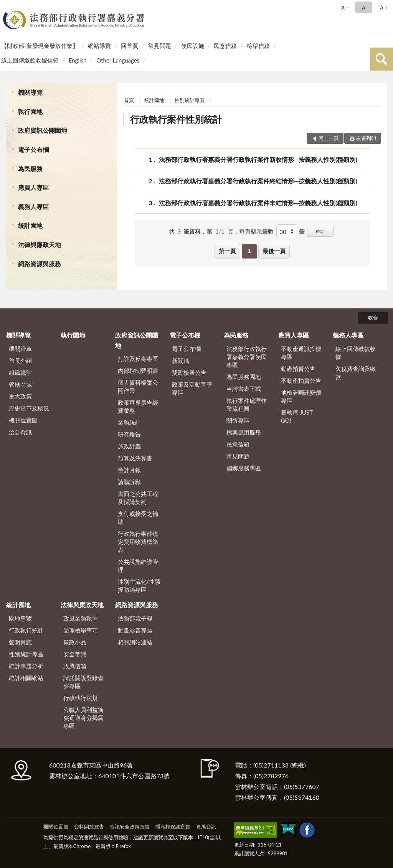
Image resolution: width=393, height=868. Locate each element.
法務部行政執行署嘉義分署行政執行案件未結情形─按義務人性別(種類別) (258, 203)
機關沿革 (20, 349)
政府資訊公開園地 (43, 130)
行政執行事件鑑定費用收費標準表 (138, 542)
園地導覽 (20, 618)
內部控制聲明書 (138, 371)
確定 (320, 231)
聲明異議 (20, 642)
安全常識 (75, 654)
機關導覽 (30, 92)
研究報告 (129, 434)
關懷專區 (238, 420)
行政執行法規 (81, 698)
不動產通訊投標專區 (301, 353)
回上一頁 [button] (329, 138)
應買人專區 (33, 187)
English (78, 60)
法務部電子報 (135, 618)
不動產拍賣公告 (301, 380)
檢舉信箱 (258, 46)
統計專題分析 (26, 666)
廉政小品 (75, 642)
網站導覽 (99, 46)
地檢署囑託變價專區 (301, 396)
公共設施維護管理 (138, 566)
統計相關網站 (26, 678)
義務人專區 (33, 207)
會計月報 (129, 470)
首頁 (129, 100)
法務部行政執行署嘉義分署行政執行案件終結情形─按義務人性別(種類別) (258, 181)
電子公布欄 (33, 149)
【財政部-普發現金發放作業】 (40, 46)
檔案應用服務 (244, 432)
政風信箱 (75, 666)
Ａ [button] (364, 7)
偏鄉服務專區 (244, 468)
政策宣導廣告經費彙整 (138, 406)
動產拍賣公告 (298, 369)
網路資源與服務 (40, 264)
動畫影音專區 (135, 630)
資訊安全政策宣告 (130, 827)
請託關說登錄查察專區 (83, 682)
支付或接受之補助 (138, 518)
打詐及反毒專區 (138, 359)
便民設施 (193, 46)
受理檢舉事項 (81, 630)
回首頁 (130, 46)
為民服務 (30, 169)
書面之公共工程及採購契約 (138, 498)
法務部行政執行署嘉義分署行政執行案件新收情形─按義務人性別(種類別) (258, 159)
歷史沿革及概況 (29, 408)
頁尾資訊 (206, 827)
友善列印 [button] (366, 138)
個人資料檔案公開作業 (138, 386)
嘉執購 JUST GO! (297, 416)
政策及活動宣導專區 (192, 388)
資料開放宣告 (89, 827)
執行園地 (30, 111)
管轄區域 (20, 384)
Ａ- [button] (344, 7)
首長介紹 (20, 361)
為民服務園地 (244, 377)
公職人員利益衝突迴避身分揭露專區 (83, 718)
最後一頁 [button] (274, 251)
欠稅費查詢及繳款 (356, 373)
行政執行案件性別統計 (176, 119)
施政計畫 (129, 446)
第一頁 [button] (227, 251)
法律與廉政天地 (40, 245)
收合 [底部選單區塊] (373, 318)
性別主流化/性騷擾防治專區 (139, 586)
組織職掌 (20, 372)
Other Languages (118, 60)
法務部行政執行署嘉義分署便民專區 (247, 357)
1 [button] (249, 251)
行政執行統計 (26, 630)
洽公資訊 (20, 432)
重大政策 (20, 396)
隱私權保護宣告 (173, 827)
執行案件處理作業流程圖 (247, 404)
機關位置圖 (23, 420)
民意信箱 (225, 46)
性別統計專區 (190, 100)
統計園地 (30, 225)
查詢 (381, 59)
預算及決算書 (135, 458)
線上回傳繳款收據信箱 (30, 60)
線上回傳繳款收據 (356, 353)
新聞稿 (181, 361)
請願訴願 (129, 482)
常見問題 (160, 46)
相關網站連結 (135, 642)
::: (7, 7)
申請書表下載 (244, 389)
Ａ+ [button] (383, 7)
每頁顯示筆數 (256, 231)
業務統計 (129, 422)
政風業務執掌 (81, 618)
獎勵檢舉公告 (189, 372)
